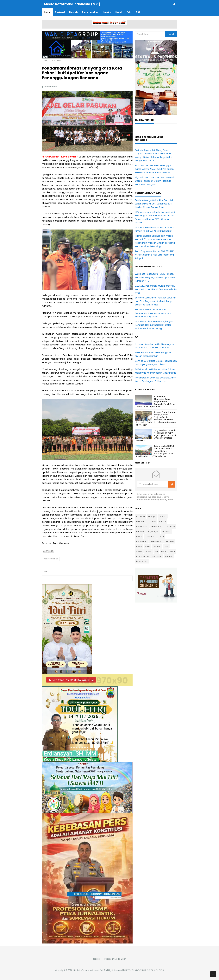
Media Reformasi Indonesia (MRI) (89, 970)
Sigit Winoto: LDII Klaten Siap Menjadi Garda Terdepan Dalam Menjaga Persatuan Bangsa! (155, 181)
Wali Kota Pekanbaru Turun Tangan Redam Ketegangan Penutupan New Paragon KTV (155, 277)
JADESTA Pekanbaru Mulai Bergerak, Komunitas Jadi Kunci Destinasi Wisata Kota (156, 289)
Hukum (163, 521)
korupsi (169, 556)
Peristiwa (169, 541)
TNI (156, 551)
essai (172, 551)
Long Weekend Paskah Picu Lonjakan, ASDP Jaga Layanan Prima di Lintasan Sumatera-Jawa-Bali (156, 435)
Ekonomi (152, 521)
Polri (148, 546)
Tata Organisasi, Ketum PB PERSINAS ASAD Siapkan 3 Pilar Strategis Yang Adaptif (155, 255)
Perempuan (156, 541)
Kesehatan (156, 526)
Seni (166, 546)
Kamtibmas (142, 526)
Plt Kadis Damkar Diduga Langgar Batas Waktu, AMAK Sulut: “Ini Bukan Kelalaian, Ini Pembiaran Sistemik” (154, 169)
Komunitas (170, 526)
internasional (143, 556)
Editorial (140, 521)
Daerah (163, 516)
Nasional (166, 531)
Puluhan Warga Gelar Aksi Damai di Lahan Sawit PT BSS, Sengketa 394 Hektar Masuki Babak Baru (154, 204)
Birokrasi (141, 516)
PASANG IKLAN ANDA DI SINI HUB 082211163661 (73, 680)
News (139, 536)
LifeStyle (140, 531)
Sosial (139, 551)
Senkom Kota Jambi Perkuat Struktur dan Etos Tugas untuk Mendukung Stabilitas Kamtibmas (155, 301)
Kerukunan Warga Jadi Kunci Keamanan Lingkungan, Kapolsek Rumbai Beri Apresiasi (153, 313)
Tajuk (164, 551)
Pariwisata (141, 541)
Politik (139, 546)
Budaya (152, 516)
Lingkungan (153, 531)
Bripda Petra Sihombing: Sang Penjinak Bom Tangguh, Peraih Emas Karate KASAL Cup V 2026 (156, 401)
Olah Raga (150, 536)
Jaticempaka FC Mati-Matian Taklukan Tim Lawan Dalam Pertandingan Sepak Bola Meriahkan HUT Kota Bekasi (156, 451)
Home (46, 60)
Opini (161, 536)
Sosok (149, 551)
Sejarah (157, 546)
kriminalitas (142, 561)
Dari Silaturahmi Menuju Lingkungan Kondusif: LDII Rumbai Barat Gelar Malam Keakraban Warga (154, 325)
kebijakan (157, 556)
